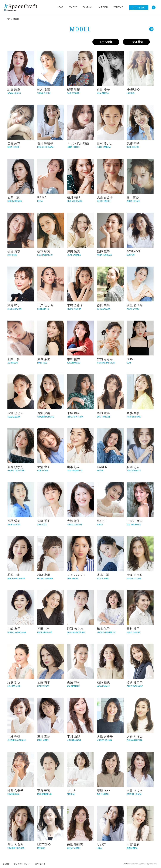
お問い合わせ (40, 864)
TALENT (73, 7)
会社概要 (6, 864)
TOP (8, 19)
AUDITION (103, 7)
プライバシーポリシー (22, 864)
